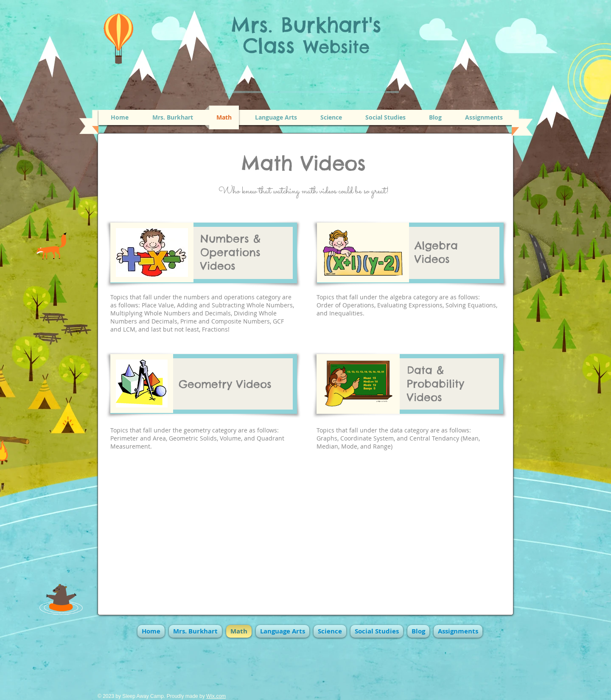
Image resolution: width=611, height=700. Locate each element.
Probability (436, 384)
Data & (425, 370)
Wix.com (216, 696)
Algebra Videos (436, 252)
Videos (218, 266)
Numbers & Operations (230, 245)
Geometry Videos (225, 384)
